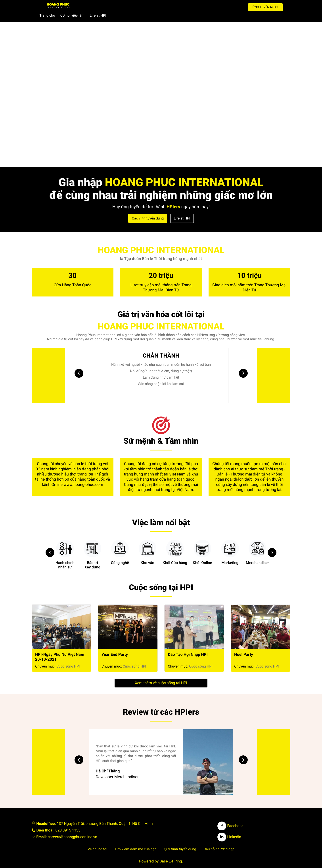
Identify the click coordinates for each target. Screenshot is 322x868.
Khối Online (202, 544)
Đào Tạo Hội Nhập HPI (188, 646)
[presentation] (79, 364)
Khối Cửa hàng (175, 544)
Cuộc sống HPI (68, 657)
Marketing (230, 544)
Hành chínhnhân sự (65, 546)
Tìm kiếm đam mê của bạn (135, 840)
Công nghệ (120, 544)
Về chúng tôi (97, 840)
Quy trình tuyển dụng (180, 840)
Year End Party (115, 646)
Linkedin (229, 828)
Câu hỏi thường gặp (219, 840)
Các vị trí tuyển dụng (148, 209)
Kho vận (148, 544)
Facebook (230, 817)
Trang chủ (139, 7)
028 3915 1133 (68, 822)
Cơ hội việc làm (164, 7)
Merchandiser (258, 544)
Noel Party (244, 646)
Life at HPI (189, 7)
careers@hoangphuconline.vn (73, 828)
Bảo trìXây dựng (92, 546)
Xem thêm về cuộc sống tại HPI (161, 674)
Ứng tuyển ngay (265, 7)
